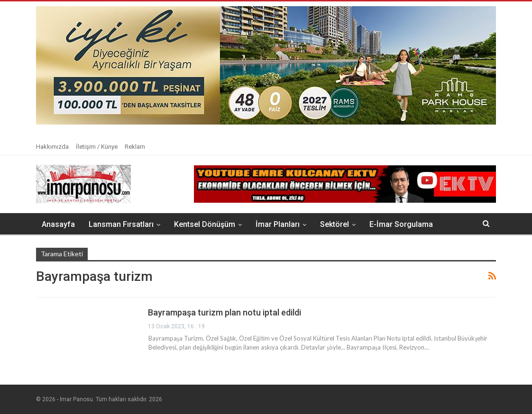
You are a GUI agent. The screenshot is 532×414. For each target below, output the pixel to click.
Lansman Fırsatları (121, 224)
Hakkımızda (52, 147)
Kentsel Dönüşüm (205, 224)
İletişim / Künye (97, 147)
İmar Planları (278, 224)
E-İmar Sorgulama (401, 224)
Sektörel (335, 224)
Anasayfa (58, 224)
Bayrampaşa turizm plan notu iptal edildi (225, 312)
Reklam (135, 147)
